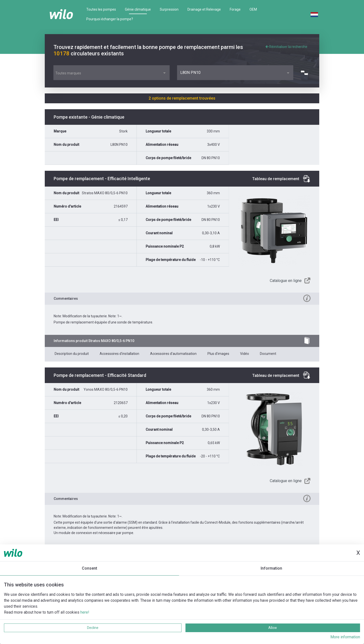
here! (85, 612)
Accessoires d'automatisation (173, 354)
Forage (235, 9)
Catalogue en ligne (286, 281)
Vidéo (245, 354)
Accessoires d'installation (119, 354)
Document (268, 354)
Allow (273, 628)
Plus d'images (218, 354)
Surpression (169, 9)
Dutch (314, 15)
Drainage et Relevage (204, 9)
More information (345, 637)
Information (271, 568)
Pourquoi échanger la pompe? (110, 19)
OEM (253, 9)
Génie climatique (138, 9)
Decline (93, 628)
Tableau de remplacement (276, 179)
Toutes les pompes (101, 9)
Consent (90, 568)
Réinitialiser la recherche (286, 47)
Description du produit (72, 354)
